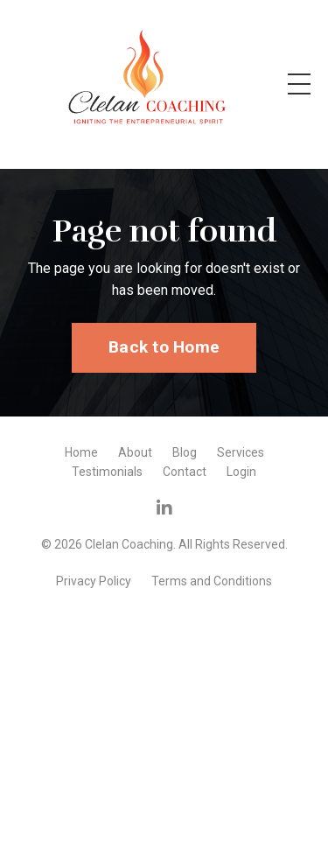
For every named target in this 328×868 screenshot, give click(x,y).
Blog (185, 452)
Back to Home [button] (164, 347)
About (135, 452)
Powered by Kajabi (164, 609)
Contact (185, 472)
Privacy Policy (94, 581)
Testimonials (107, 472)
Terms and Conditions (212, 581)
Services (241, 452)
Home (81, 452)
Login (241, 472)
